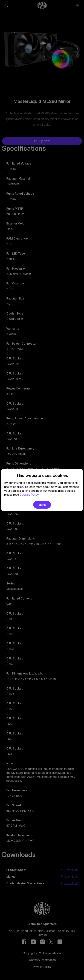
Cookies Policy (29, 495)
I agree (42, 505)
